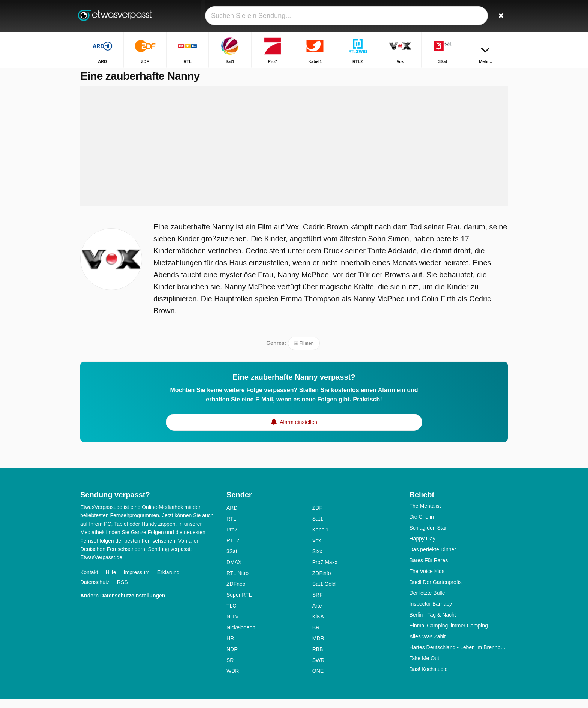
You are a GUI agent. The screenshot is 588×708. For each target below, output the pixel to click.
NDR (232, 658)
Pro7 (232, 538)
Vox (317, 549)
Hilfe (111, 581)
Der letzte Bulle (427, 602)
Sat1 (318, 527)
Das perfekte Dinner (433, 558)
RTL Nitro (238, 582)
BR (316, 636)
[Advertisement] (294, 154)
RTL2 (233, 549)
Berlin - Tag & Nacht (433, 623)
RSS (122, 591)
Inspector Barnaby (431, 612)
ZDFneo (236, 593)
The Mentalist (425, 515)
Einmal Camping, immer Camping (449, 634)
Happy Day (422, 547)
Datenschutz (95, 591)
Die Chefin (422, 525)
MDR (318, 647)
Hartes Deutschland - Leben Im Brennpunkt (459, 656)
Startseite (440, 74)
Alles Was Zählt (428, 645)
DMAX (234, 571)
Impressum (137, 581)
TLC (231, 614)
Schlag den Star (428, 536)
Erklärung (168, 581)
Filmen (304, 352)
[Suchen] (499, 16)
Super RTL (239, 603)
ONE (318, 680)
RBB (318, 658)
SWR (319, 669)
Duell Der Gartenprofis (436, 591)
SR (230, 669)
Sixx (317, 560)
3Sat (232, 560)
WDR (233, 680)
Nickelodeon (241, 636)
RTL (231, 527)
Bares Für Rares (429, 569)
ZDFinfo (322, 582)
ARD (232, 516)
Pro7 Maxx (325, 571)
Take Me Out (424, 667)
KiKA (318, 625)
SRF (318, 603)
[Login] (474, 16)
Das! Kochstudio (429, 678)
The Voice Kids (427, 580)
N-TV (233, 625)
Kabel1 (321, 538)
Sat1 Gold (324, 593)
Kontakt (89, 581)
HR (230, 647)
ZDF (317, 516)
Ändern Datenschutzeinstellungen (123, 604)
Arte (317, 614)
